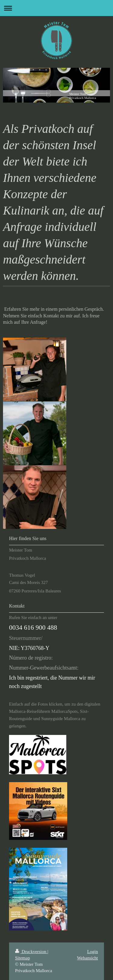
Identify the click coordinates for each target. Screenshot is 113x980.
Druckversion (31, 952)
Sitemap (22, 958)
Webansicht (87, 958)
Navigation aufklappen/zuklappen (56, 8)
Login (93, 952)
